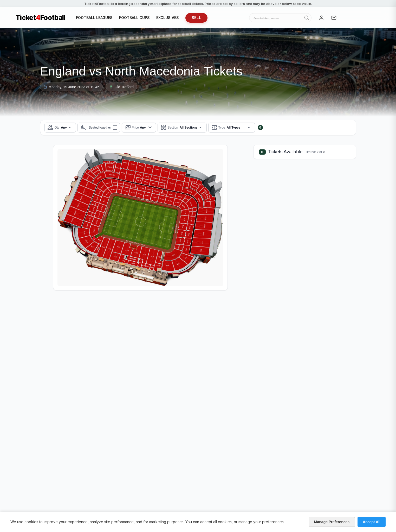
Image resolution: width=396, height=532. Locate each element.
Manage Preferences (332, 522)
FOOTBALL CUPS (134, 18)
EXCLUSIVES (168, 18)
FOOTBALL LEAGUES (94, 18)
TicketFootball (41, 18)
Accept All (372, 522)
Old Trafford (121, 87)
